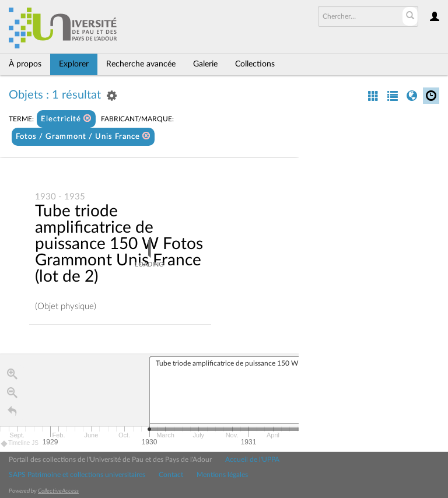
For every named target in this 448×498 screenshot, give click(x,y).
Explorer (74, 64)
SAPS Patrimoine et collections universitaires (77, 475)
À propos (25, 64)
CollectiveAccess (58, 491)
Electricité (66, 119)
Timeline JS (20, 443)
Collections (255, 64)
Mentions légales (222, 475)
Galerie (205, 64)
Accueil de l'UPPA (252, 460)
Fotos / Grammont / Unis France (83, 136)
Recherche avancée (141, 64)
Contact (171, 475)
